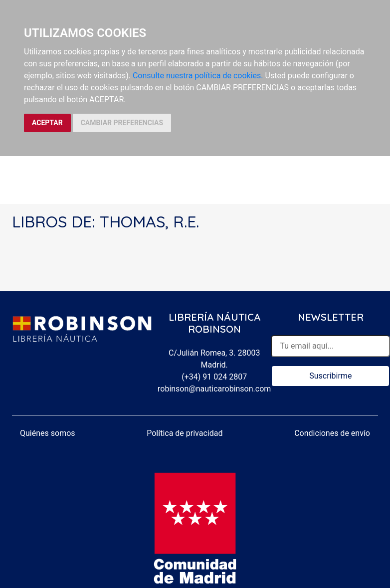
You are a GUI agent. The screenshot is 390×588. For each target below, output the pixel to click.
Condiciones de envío (332, 433)
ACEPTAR (47, 123)
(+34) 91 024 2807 (214, 377)
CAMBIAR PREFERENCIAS (122, 123)
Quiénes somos (48, 433)
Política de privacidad (185, 433)
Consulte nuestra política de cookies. (198, 76)
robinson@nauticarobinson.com (214, 389)
